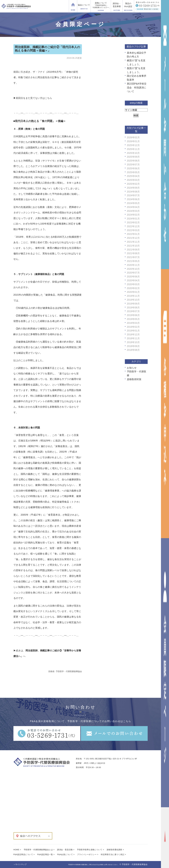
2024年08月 (133, 192)
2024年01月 (133, 219)
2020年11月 (133, 265)
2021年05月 (133, 261)
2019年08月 (133, 308)
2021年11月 (133, 242)
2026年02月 (133, 137)
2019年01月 (133, 331)
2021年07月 (133, 257)
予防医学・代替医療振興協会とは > (39, 850)
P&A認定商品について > (24, 854)
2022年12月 (133, 226)
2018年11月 (133, 338)
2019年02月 (133, 327)
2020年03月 (133, 284)
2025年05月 (133, 172)
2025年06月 (133, 168)
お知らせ (132, 368)
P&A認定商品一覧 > (46, 854)
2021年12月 (133, 238)
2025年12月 (133, 145)
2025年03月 (133, 180)
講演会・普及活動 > (66, 850)
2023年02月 (133, 223)
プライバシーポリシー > (88, 854)
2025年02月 (133, 184)
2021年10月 (133, 246)
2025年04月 (133, 176)
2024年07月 (133, 195)
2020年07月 (133, 273)
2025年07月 (133, 165)
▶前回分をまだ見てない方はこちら (33, 98)
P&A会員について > (66, 854)
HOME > (17, 850)
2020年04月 (133, 280)
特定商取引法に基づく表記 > (113, 854)
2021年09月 (133, 250)
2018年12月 (133, 335)
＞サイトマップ (20, 864)
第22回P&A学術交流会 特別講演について (137, 88)
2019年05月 (133, 319)
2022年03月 (133, 230)
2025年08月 (133, 161)
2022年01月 (133, 234)
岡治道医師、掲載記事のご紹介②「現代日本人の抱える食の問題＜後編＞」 (47, 49)
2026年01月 (133, 141)
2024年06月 (133, 199)
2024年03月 (133, 211)
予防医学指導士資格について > (90, 850)
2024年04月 (133, 207)
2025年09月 (133, 157)
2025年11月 (133, 149)
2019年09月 (133, 304)
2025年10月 (133, 153)
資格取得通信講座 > (115, 850)
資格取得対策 (134, 379)
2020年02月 (133, 288)
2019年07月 (133, 311)
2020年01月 (133, 292)
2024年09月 (133, 188)
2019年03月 (133, 323)
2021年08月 (133, 253)
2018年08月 (133, 350)
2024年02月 (133, 215)
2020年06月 (133, 277)
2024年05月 (133, 203)
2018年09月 (133, 346)
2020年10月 (133, 269)
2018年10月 (133, 342)
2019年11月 (133, 296)
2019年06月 (133, 315)
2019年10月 (133, 300)
